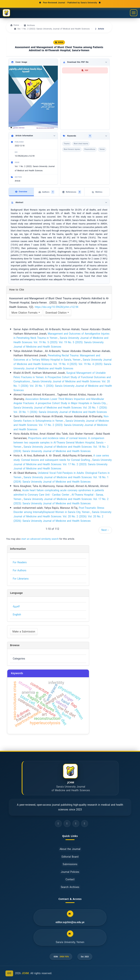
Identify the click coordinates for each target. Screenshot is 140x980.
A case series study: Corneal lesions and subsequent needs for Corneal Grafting (61, 458)
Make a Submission (24, 632)
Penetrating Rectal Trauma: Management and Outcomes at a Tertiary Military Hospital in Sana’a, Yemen (57, 358)
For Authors (20, 570)
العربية (16, 606)
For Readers (20, 562)
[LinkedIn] (76, 824)
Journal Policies (70, 872)
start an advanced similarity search (40, 539)
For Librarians (21, 579)
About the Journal (70, 849)
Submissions (70, 864)
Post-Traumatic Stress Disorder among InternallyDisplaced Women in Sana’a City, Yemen (59, 510)
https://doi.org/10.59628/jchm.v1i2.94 (57, 307)
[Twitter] (67, 824)
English (17, 615)
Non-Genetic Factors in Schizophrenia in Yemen (61, 419)
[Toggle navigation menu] (134, 13)
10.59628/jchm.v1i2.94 (25, 156)
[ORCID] (85, 824)
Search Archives (70, 887)
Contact (70, 879)
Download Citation (57, 313)
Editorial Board (70, 857)
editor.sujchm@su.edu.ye (70, 922)
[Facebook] (58, 824)
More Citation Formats (26, 313)
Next (105, 530)
